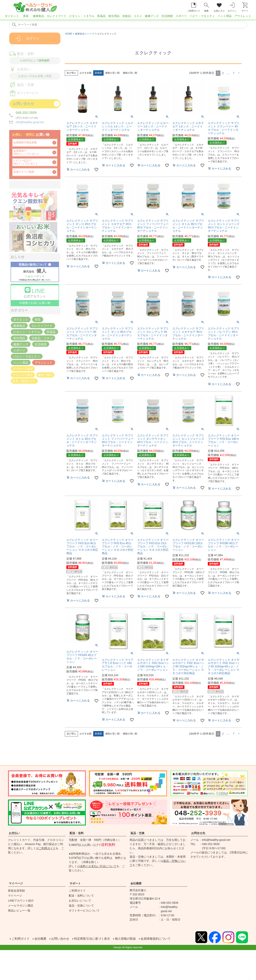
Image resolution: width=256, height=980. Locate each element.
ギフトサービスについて (84, 911)
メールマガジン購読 (21, 906)
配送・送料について (81, 896)
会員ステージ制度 (24, 172)
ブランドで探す (23, 375)
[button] (239, 73)
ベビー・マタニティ (202, 16)
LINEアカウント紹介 (21, 901)
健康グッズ (152, 16)
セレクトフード (57, 16)
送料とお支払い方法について (98, 866)
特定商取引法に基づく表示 (96, 939)
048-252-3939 (26, 113)
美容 (26, 16)
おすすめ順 (86, 73)
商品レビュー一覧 (19, 911)
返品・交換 (137, 833)
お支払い (14, 833)
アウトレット (243, 16)
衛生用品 (114, 16)
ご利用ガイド (47, 848)
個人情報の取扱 (131, 939)
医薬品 (101, 16)
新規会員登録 (16, 891)
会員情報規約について (163, 939)
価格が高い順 (130, 73)
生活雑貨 (167, 16)
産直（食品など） (24, 381)
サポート (75, 883)
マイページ (16, 883)
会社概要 (136, 883)
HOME (69, 34)
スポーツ (181, 16)
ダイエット (12, 16)
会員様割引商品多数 (25, 143)
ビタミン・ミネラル (82, 16)
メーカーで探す (23, 369)
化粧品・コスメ (132, 16)
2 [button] (223, 73)
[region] (128, 17)
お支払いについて (80, 901)
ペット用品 (225, 16)
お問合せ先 (198, 833)
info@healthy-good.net (30, 122)
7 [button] (234, 73)
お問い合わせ (62, 939)
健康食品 (38, 16)
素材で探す (45, 375)
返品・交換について (81, 906)
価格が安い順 (112, 73)
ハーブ (91, 34)
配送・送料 (77, 833)
